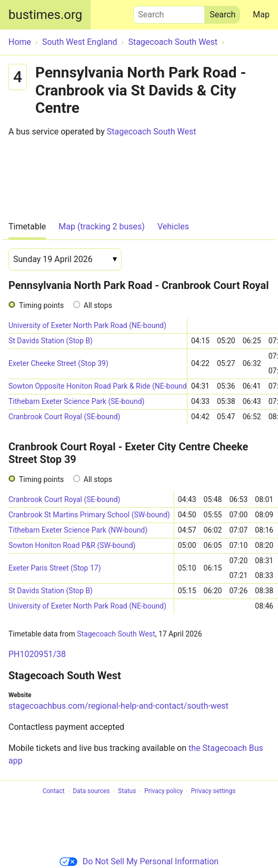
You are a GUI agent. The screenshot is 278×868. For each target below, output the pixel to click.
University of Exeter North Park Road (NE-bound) (87, 325)
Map (261, 15)
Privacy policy (163, 792)
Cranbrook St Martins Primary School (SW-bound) (89, 515)
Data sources (91, 792)
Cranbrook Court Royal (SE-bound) (64, 417)
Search (169, 12)
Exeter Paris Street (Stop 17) (55, 568)
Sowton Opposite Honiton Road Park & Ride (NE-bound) (98, 386)
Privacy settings (214, 792)
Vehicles (173, 226)
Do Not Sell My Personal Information (139, 861)
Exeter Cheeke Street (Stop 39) (58, 363)
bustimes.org (45, 15)
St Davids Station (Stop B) (51, 341)
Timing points (41, 305)
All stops (98, 305)
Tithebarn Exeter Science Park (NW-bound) (78, 530)
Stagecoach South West (152, 132)
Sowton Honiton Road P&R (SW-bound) (72, 545)
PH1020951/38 (37, 654)
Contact (54, 792)
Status (127, 792)
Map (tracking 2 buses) (102, 226)
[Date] (65, 259)
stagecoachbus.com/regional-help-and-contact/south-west (118, 706)
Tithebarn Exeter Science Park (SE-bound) (76, 401)
